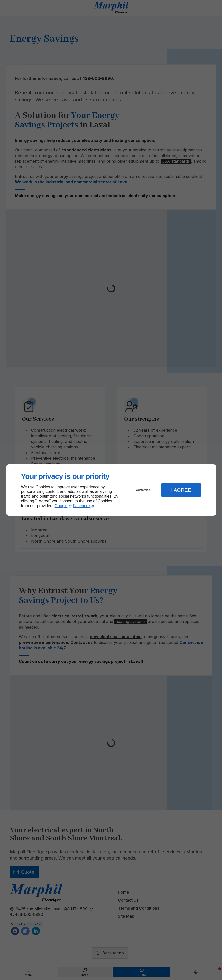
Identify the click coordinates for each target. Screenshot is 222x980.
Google (61, 506)
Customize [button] (143, 490)
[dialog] (111, 490)
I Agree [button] (181, 490)
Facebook (82, 506)
